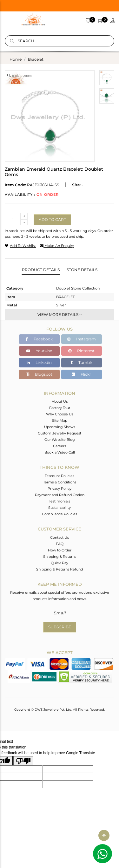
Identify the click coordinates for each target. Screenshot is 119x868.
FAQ (60, 544)
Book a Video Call (60, 452)
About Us (60, 401)
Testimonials (60, 501)
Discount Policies (60, 476)
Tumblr (81, 362)
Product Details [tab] (41, 270)
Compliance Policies (60, 514)
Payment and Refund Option (60, 495)
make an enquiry (57, 246)
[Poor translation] (23, 761)
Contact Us (60, 537)
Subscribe (60, 627)
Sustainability (60, 508)
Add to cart (52, 219)
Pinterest (81, 351)
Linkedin (39, 362)
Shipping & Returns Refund (60, 569)
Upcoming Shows (60, 427)
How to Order (60, 550)
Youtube (39, 351)
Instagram (82, 339)
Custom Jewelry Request (60, 433)
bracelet (36, 59)
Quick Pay (60, 563)
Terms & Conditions (60, 482)
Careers (60, 446)
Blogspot (39, 374)
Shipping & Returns (60, 557)
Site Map (60, 420)
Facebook (39, 339)
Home (16, 59)
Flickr (81, 374)
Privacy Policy (60, 489)
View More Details (60, 314)
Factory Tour (60, 408)
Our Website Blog (60, 440)
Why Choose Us (60, 414)
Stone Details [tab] (82, 270)
